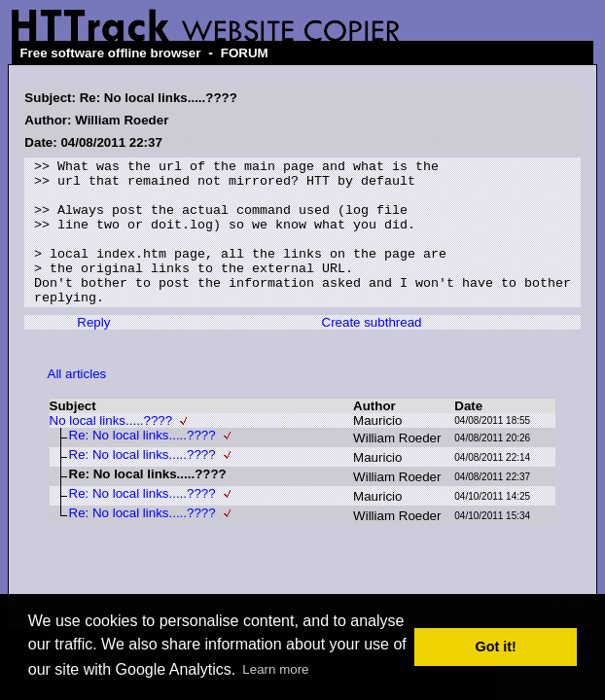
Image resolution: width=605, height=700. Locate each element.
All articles (77, 403)
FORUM (245, 53)
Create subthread (371, 351)
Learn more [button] (275, 669)
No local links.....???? (111, 450)
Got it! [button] (496, 647)
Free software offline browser (110, 53)
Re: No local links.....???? (142, 464)
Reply (93, 351)
